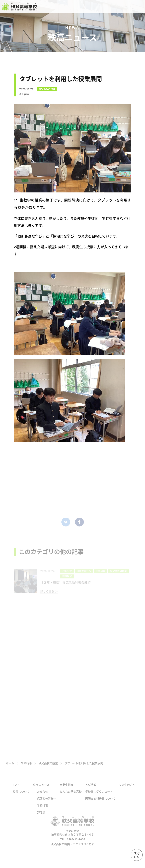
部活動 (41, 816)
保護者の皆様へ (47, 802)
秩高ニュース (41, 788)
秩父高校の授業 (47, 90)
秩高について (21, 795)
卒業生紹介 (66, 788)
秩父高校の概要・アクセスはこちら (72, 847)
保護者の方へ (84, 577)
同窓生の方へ (127, 788)
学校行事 (42, 809)
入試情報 (91, 788)
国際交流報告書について (100, 802)
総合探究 (67, 582)
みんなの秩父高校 (71, 795)
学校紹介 (101, 577)
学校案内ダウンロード (99, 795)
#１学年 (24, 95)
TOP (16, 788)
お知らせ (67, 577)
